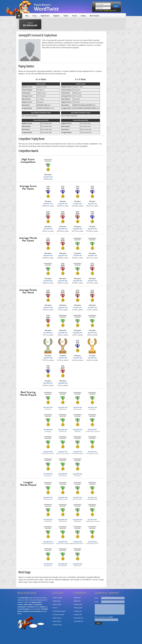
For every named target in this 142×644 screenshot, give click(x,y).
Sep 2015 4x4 (63, 229)
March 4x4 (78, 598)
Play (27, 16)
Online (66, 16)
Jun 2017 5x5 (77, 358)
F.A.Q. (35, 16)
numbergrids (22, 607)
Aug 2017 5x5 (48, 358)
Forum (74, 16)
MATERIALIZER (42, 105)
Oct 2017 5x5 (92, 430)
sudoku (42, 607)
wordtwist (31, 607)
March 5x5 (78, 601)
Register (56, 16)
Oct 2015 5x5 (92, 358)
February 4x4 (78, 605)
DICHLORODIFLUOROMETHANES (85, 108)
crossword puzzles (23, 609)
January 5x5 (78, 615)
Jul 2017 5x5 (63, 358)
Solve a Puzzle (58, 598)
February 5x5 (78, 608)
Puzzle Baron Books (59, 611)
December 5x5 (79, 621)
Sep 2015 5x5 (48, 383)
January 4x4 (78, 611)
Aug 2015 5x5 (63, 383)
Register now (108, 11)
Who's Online (57, 605)
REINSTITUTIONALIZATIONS (83, 105)
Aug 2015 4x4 (77, 229)
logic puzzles (28, 605)
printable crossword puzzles (32, 611)
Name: (97, 598)
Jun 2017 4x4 (92, 204)
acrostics (20, 605)
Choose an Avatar (59, 615)
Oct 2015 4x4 (48, 229)
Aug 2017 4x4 (48, 177)
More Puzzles (95, 16)
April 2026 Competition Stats (41, 113)
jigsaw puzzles (36, 602)
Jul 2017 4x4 (77, 204)
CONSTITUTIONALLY (44, 108)
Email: (96, 602)
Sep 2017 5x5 (92, 229)
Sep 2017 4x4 (48, 204)
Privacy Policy (58, 625)
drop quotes (38, 605)
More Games (57, 621)
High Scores (45, 16)
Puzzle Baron (24, 598)
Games (83, 16)
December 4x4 (79, 618)
